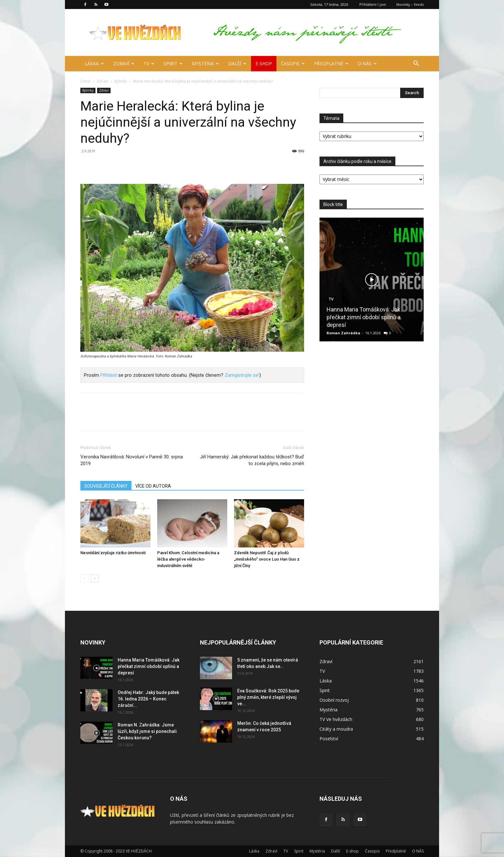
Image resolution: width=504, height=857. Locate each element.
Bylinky (121, 81)
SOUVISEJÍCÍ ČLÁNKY (106, 486)
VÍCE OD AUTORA (153, 486)
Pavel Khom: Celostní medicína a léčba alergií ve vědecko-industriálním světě (188, 559)
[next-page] (95, 578)
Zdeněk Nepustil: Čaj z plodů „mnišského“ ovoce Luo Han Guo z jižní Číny (267, 559)
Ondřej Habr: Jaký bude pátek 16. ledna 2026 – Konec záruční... (148, 699)
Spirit (173, 63)
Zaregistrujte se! (242, 375)
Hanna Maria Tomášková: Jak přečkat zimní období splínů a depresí (364, 317)
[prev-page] (84, 578)
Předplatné (331, 63)
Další (237, 63)
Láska (94, 63)
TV (149, 63)
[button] (416, 64)
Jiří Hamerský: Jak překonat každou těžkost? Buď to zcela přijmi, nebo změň (252, 460)
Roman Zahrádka (343, 333)
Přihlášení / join (373, 4)
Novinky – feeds (410, 4)
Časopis (293, 63)
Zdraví (124, 63)
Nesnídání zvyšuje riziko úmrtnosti (113, 553)
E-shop (264, 63)
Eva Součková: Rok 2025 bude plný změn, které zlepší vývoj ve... (268, 697)
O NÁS (367, 63)
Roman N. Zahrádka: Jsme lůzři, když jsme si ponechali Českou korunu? (147, 731)
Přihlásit (109, 375)
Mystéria (205, 63)
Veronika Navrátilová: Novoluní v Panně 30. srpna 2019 (132, 460)
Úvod (85, 81)
